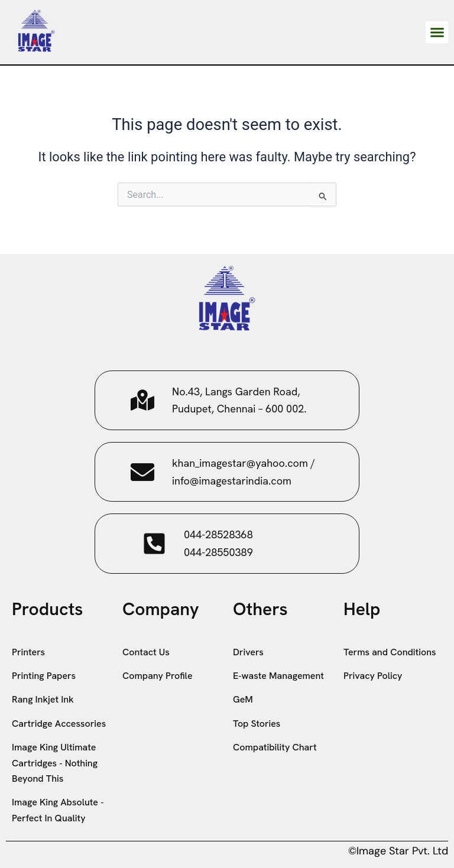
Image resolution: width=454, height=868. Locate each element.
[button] (437, 32)
